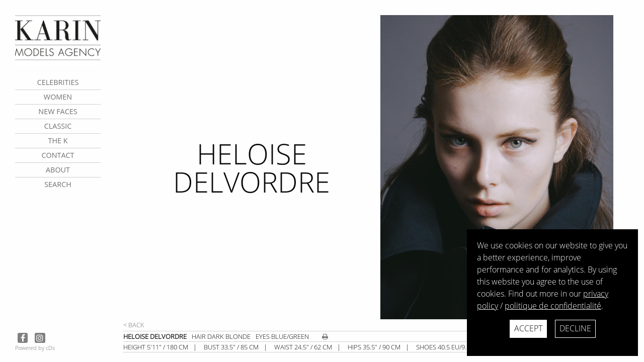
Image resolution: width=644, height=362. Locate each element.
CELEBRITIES (58, 82)
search (58, 184)
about (58, 170)
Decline (575, 328)
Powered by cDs (35, 348)
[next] (508, 167)
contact (58, 155)
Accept (528, 328)
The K (58, 141)
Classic (58, 126)
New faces (58, 111)
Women (58, 97)
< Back (134, 325)
